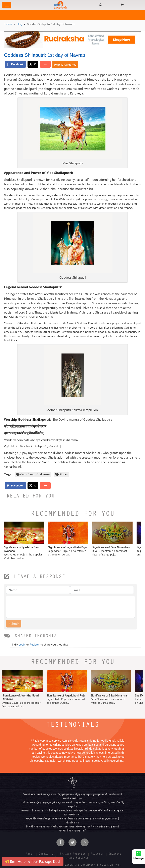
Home (8, 24)
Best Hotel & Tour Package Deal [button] (33, 861)
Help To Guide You (65, 64)
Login (22, 644)
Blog (19, 24)
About (30, 854)
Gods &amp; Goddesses (35, 474)
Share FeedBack (77, 858)
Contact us (47, 854)
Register (35, 644)
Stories (64, 474)
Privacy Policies (73, 854)
